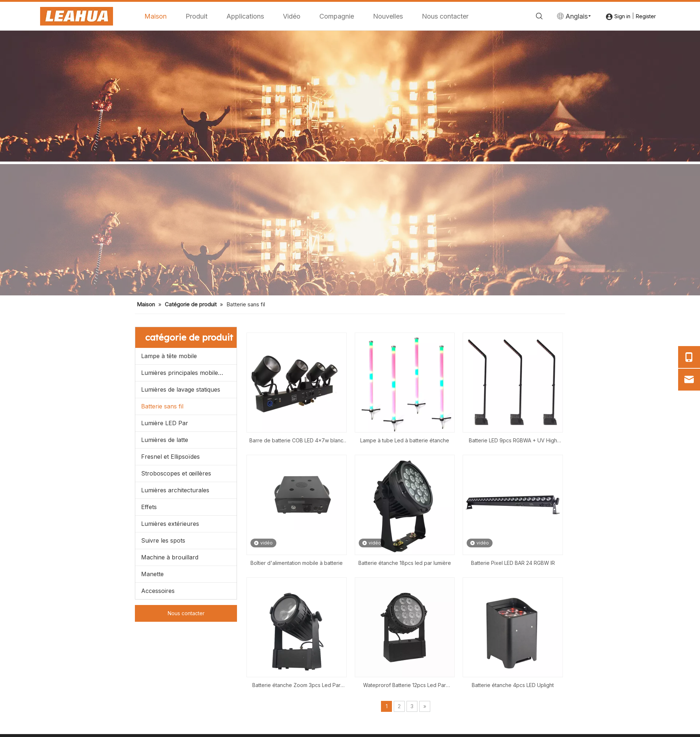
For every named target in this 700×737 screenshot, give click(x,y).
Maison (155, 16)
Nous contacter (445, 16)
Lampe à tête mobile (169, 356)
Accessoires (158, 591)
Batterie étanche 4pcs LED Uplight (513, 685)
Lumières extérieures (170, 524)
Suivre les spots (163, 540)
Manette (152, 574)
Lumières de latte (165, 440)
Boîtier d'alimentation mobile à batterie (297, 563)
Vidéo (292, 16)
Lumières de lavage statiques (181, 389)
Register (646, 16)
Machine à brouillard (170, 557)
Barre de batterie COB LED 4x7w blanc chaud (296, 441)
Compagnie (337, 16)
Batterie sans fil (162, 406)
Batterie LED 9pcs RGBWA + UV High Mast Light (513, 441)
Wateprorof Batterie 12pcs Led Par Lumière (405, 686)
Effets (149, 507)
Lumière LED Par (165, 423)
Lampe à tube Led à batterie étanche (405, 440)
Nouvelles (388, 16)
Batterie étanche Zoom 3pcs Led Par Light (296, 686)
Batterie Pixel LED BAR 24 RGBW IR (513, 563)
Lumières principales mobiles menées (189, 373)
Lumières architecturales (175, 490)
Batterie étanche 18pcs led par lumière (405, 563)
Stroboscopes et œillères (176, 473)
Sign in (622, 16)
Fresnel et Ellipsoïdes (170, 457)
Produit (197, 16)
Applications (245, 16)
